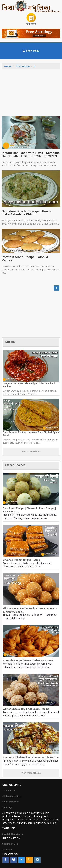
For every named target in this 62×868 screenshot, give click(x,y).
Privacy (8, 849)
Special (10, 342)
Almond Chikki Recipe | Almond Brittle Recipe (31, 757)
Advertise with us (13, 796)
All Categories (11, 802)
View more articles (31, 451)
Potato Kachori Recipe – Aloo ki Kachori (25, 259)
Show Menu (31, 51)
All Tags (8, 807)
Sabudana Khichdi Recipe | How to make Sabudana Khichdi (27, 213)
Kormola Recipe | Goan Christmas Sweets (28, 660)
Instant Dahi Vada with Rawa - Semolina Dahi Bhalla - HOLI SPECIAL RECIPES (31, 155)
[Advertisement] (31, 94)
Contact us (10, 790)
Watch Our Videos (13, 834)
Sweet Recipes (15, 465)
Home (8, 66)
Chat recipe (23, 66)
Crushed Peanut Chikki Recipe (21, 560)
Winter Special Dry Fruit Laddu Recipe (26, 709)
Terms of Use (11, 844)
